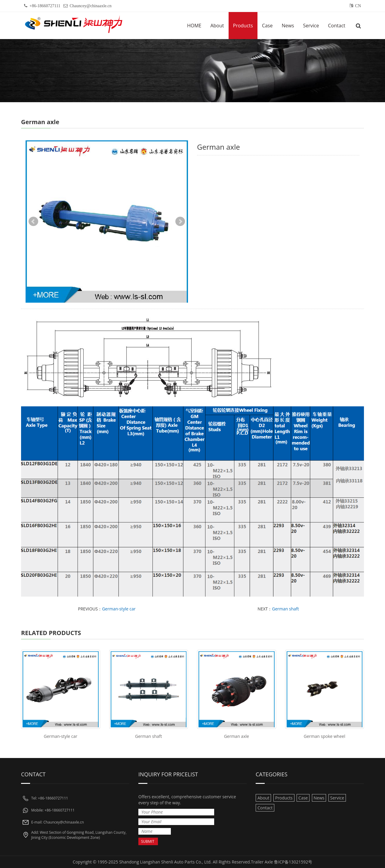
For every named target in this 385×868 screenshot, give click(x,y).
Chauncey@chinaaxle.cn (91, 6)
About (217, 26)
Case (267, 26)
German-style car (119, 609)
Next (180, 222)
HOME (194, 26)
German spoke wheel (325, 736)
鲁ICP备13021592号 (293, 862)
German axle (237, 736)
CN (358, 6)
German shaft (285, 609)
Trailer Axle (262, 862)
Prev (33, 222)
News (288, 26)
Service (311, 26)
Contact (337, 26)
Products (243, 26)
